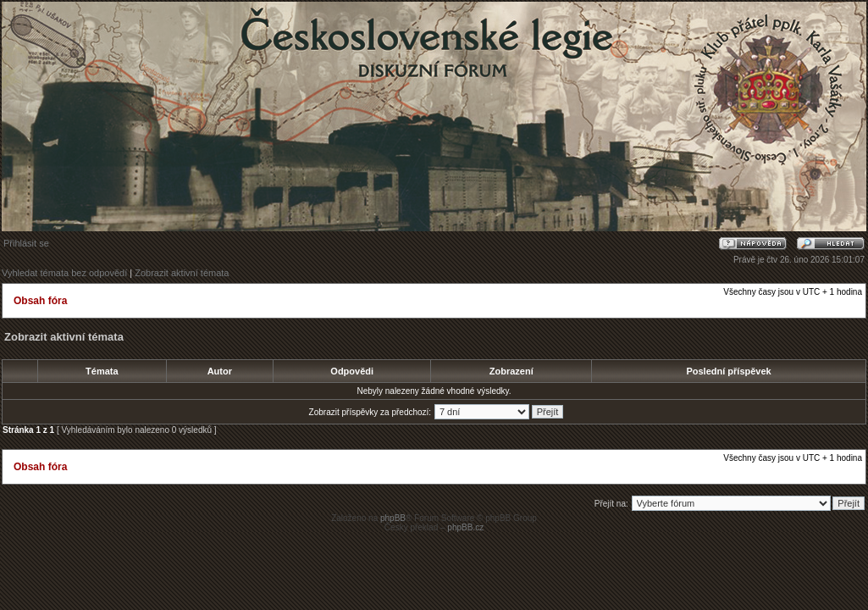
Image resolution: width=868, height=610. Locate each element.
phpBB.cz (465, 527)
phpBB (393, 518)
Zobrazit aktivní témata (182, 273)
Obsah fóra (40, 301)
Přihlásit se (26, 243)
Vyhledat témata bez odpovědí (64, 273)
